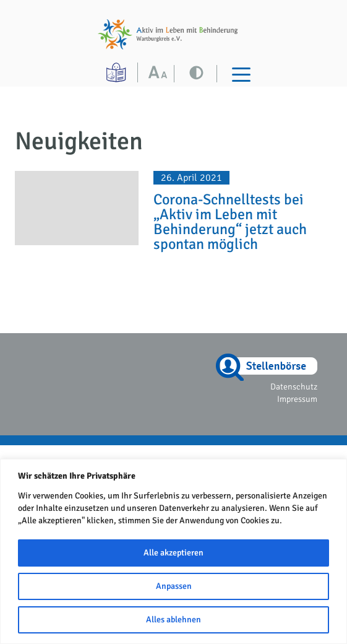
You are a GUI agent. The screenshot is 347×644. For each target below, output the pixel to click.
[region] (173, 551)
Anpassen (174, 586)
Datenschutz (294, 387)
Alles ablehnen (173, 620)
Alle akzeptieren (173, 553)
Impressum (297, 399)
